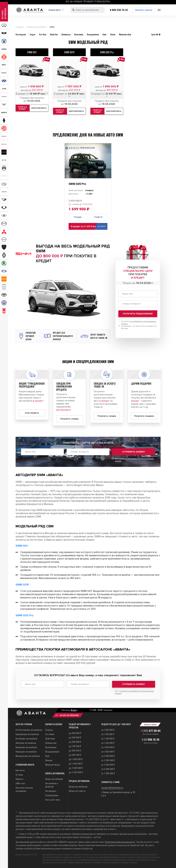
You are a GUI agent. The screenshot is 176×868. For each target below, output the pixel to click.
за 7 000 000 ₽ (108, 774)
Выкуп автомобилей (78, 787)
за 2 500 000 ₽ (108, 761)
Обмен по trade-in (77, 791)
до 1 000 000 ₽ (76, 760)
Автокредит (51, 791)
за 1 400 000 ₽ (108, 748)
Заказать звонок (144, 10)
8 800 (151, 740)
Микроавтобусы (53, 765)
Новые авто (58, 10)
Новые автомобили (54, 779)
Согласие (139, 323)
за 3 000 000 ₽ (108, 765)
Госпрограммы (52, 796)
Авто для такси (53, 800)
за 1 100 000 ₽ (108, 735)
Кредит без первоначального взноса (66, 337)
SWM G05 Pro (77, 184)
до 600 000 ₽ (75, 742)
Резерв (78, 217)
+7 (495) (151, 731)
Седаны (49, 730)
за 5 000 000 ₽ (108, 769)
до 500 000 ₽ (75, 738)
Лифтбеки (50, 739)
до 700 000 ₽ (75, 746)
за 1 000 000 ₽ (108, 730)
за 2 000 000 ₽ (108, 756)
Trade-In (98, 217)
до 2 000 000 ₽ (76, 768)
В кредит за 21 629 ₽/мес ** (89, 226)
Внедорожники (52, 752)
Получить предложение (138, 314)
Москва (74, 710)
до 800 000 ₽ (75, 751)
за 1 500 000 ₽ (108, 752)
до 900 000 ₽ (75, 755)
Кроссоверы (51, 748)
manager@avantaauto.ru (112, 788)
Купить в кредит (61, 111)
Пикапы (49, 761)
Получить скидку (69, 421)
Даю (134, 461)
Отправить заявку (134, 454)
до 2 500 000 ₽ (76, 773)
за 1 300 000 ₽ (108, 743)
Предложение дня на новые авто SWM (88, 135)
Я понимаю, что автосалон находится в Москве (139, 327)
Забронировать (41, 108)
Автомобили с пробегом (52, 785)
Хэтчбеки (50, 735)
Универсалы (51, 743)
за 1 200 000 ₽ (108, 739)
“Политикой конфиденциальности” (120, 842)
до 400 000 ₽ (75, 733)
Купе (47, 756)
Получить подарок (144, 419)
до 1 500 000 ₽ (76, 764)
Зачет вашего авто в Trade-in (99, 338)
